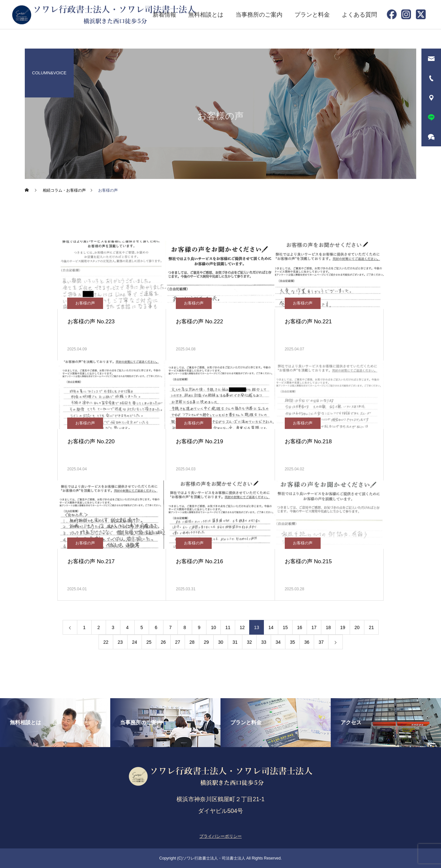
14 (271, 627)
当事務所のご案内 (259, 15)
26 (163, 642)
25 (149, 642)
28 (192, 642)
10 (214, 627)
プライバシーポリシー (220, 836)
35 (293, 642)
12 (242, 627)
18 (328, 627)
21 (372, 627)
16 (300, 627)
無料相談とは (206, 15)
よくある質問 (359, 15)
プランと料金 (312, 15)
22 (106, 642)
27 (178, 642)
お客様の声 (85, 303)
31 (235, 642)
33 (264, 642)
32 (250, 642)
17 (314, 627)
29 (206, 642)
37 (321, 642)
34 (278, 642)
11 (228, 627)
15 (285, 627)
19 (343, 627)
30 (221, 642)
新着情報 (164, 15)
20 (357, 627)
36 (307, 642)
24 (135, 642)
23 (120, 642)
